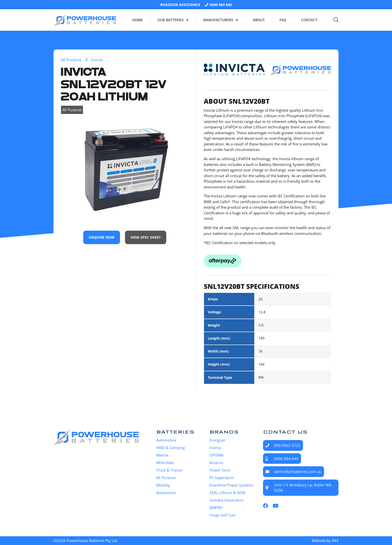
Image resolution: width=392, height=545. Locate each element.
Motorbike (165, 463)
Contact (309, 20)
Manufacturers (221, 20)
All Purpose (72, 110)
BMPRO (216, 508)
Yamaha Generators (226, 500)
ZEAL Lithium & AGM (227, 493)
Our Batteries (173, 20)
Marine (162, 455)
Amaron (216, 463)
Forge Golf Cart (222, 515)
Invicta (215, 448)
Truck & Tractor (169, 470)
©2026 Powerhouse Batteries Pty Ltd (85, 541)
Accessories (166, 493)
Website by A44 (325, 541)
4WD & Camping (170, 448)
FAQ (283, 20)
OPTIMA (216, 455)
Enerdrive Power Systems (231, 485)
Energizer (217, 440)
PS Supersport (222, 478)
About (259, 20)
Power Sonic (220, 470)
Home (137, 20)
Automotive (166, 440)
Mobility (163, 485)
